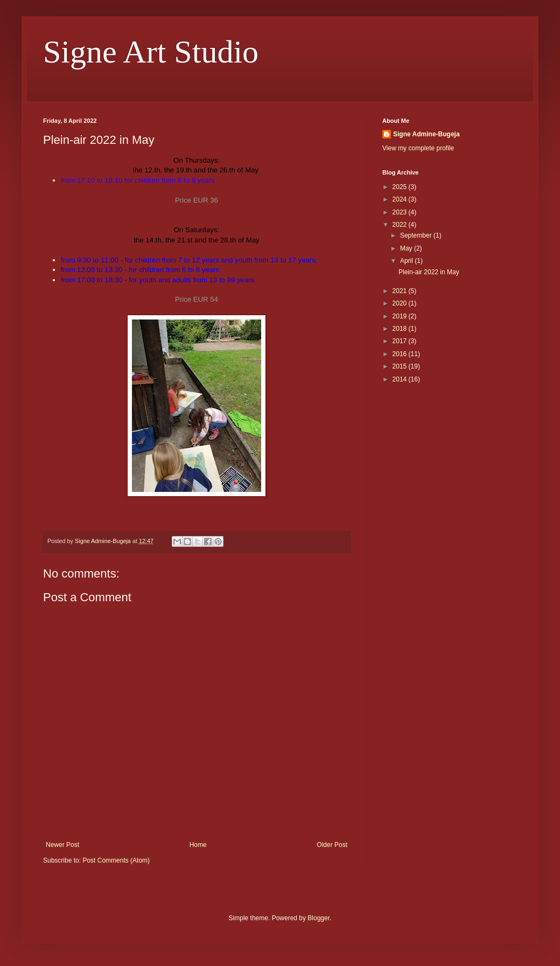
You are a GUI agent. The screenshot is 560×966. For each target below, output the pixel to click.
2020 (401, 303)
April (407, 261)
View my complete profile (418, 148)
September (417, 235)
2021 (401, 291)
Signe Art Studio (151, 52)
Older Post (332, 845)
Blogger (318, 918)
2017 (401, 341)
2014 (401, 379)
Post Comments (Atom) (116, 860)
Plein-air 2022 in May (429, 272)
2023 (401, 212)
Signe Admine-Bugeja (426, 134)
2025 (401, 187)
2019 (401, 316)
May (407, 248)
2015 (401, 366)
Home (198, 845)
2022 (401, 225)
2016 (401, 354)
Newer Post (62, 845)
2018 (401, 329)
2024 (401, 199)
